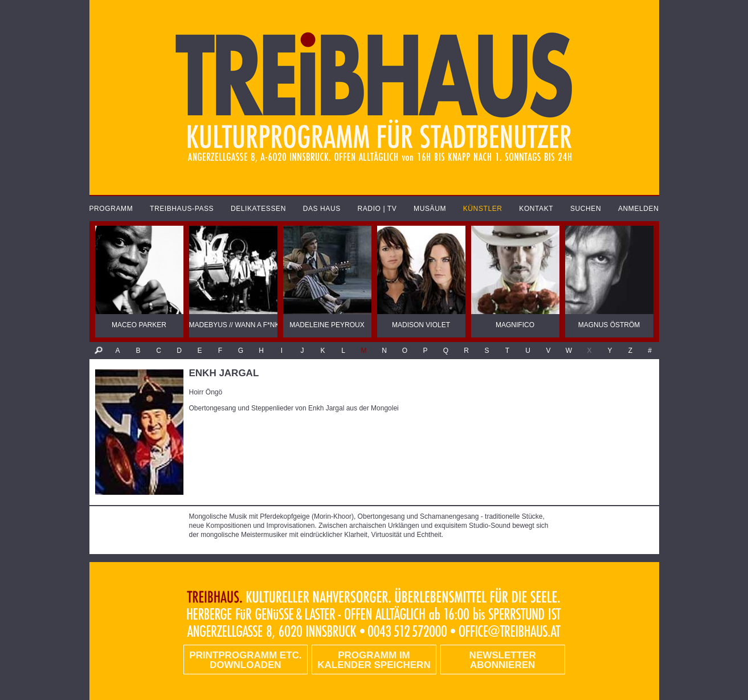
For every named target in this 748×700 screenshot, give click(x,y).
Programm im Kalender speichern (374, 660)
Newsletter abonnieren (503, 660)
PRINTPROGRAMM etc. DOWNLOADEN (245, 660)
